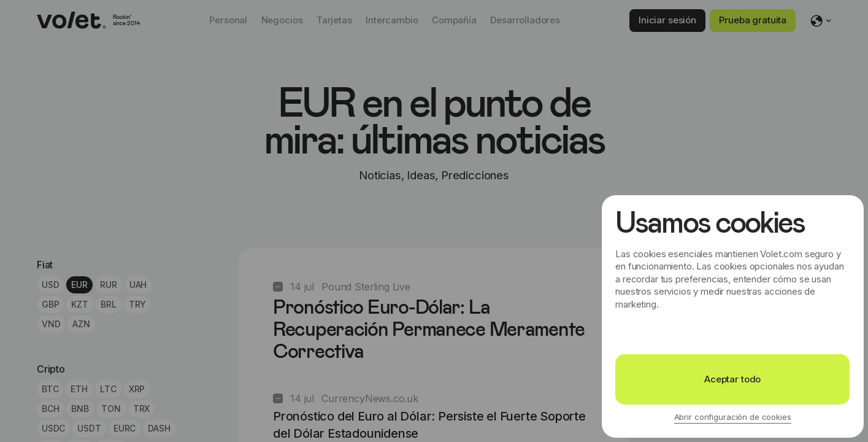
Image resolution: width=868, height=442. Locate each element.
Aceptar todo (732, 379)
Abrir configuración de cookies (733, 417)
